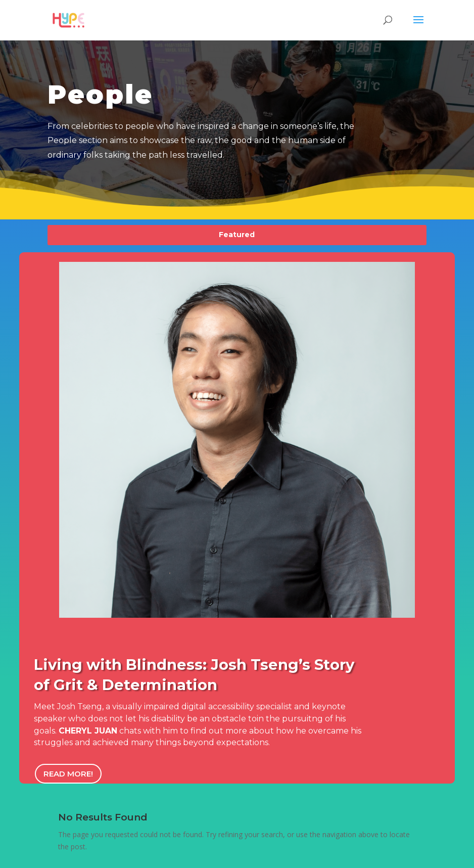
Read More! (68, 774)
